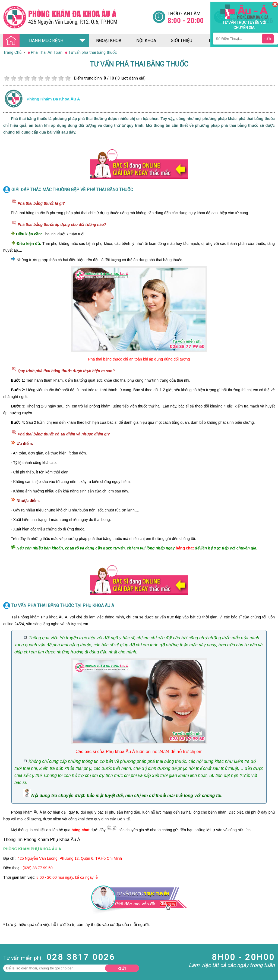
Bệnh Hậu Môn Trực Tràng (18, 960)
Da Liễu (7, 973)
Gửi (122, 968)
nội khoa (146, 41)
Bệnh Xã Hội (11, 968)
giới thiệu (181, 41)
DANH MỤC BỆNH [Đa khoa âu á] (35, 41)
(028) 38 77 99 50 (38, 868)
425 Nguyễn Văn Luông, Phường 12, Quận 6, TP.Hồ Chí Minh (70, 858)
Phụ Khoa (9, 978)
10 (68, 78)
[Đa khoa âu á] (78, 17)
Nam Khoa (9, 953)
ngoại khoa (109, 41)
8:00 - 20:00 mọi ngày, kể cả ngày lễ (67, 877)
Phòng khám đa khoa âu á (53, 99)
